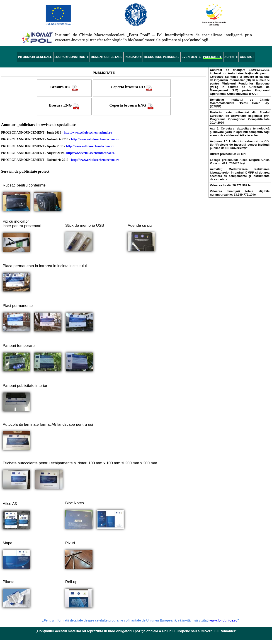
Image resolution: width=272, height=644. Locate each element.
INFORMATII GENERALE (35, 57)
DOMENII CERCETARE (107, 57)
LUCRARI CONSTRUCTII (72, 57)
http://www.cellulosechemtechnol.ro (88, 133)
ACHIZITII (231, 57)
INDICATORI (133, 57)
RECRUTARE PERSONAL (162, 57)
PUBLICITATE (213, 57)
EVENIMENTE (191, 57)
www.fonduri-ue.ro (223, 620)
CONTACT (247, 57)
